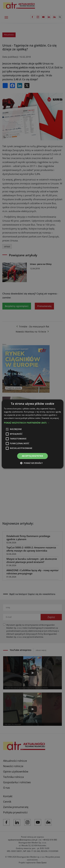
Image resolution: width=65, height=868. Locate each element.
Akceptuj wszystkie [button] (32, 456)
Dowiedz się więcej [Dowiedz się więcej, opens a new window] (50, 418)
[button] (32, 423)
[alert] (32, 434)
